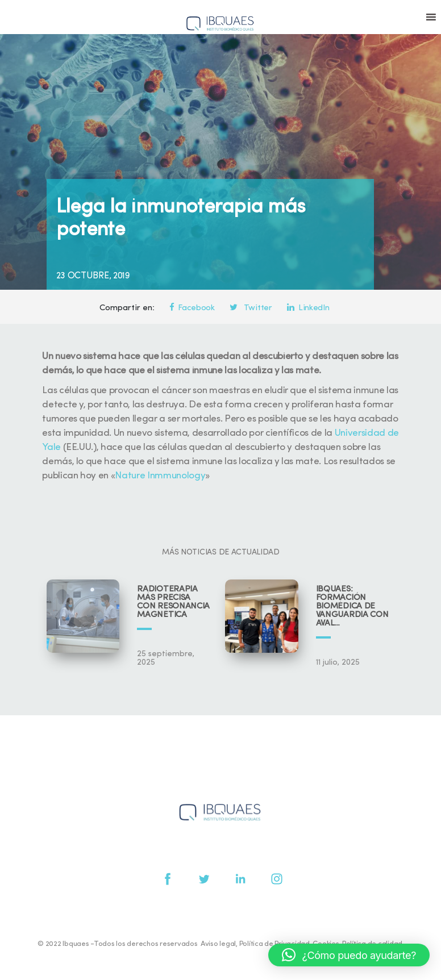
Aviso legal (218, 944)
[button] (349, 955)
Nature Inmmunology (160, 476)
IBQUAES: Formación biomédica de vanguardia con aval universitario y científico (352, 606)
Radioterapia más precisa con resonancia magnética (173, 602)
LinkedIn (308, 308)
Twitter (251, 308)
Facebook (192, 308)
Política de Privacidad (274, 944)
